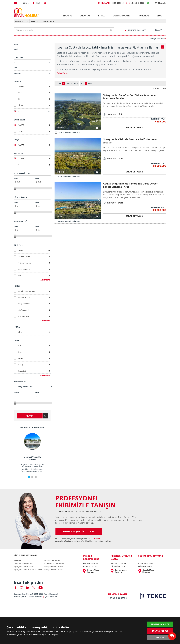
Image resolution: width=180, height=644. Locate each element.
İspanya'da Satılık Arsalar (54, 570)
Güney (34, 365)
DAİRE (34, 93)
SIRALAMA (158, 30)
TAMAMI (34, 86)
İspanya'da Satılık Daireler (24, 567)
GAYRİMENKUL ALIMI (122, 16)
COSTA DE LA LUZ (47, 21)
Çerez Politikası (51, 597)
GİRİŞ (38, 3)
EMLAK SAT (85, 16)
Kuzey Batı (34, 371)
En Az (23, 181)
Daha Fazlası (63, 73)
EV (34, 99)
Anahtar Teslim (34, 257)
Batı (34, 346)
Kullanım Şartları (20, 597)
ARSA (33, 21)
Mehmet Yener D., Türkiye (32, 458)
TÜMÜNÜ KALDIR (159, 88)
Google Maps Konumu (93, 571)
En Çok (44, 181)
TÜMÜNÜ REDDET (160, 631)
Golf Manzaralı (34, 310)
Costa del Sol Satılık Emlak (24, 564)
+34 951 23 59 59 (110, 3)
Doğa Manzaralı (34, 304)
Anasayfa (17, 561)
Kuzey (34, 358)
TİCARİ (34, 105)
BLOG (160, 16)
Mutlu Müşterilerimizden (32, 427)
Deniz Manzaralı (34, 269)
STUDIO (34, 131)
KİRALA (101, 16)
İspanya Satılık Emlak (52, 561)
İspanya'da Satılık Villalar (54, 567)
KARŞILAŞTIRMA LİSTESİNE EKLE (68, 133)
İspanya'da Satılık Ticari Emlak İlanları (28, 570)
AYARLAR (160, 638)
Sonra (23, 395)
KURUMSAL (144, 16)
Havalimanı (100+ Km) (34, 291)
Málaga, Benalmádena (91, 557)
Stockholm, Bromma (151, 556)
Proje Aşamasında (35, 387)
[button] (99, 112)
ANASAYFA (19, 21)
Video (34, 250)
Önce (44, 395)
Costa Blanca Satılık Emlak (54, 564)
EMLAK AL (68, 16)
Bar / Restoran (34, 316)
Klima (34, 332)
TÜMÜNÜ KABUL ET (160, 624)
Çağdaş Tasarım (34, 263)
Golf (34, 275)
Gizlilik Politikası (36, 597)
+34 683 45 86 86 (135, 3)
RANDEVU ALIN (160, 3)
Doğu (34, 352)
